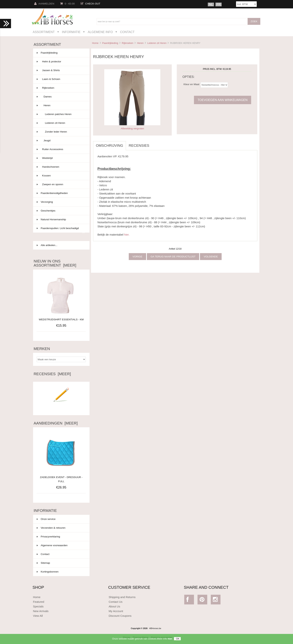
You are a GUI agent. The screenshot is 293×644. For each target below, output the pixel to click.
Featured (38, 602)
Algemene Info (100, 32)
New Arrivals (41, 611)
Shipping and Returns (122, 597)
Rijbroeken (128, 43)
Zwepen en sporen (61, 184)
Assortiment (44, 32)
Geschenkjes (61, 211)
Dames (61, 97)
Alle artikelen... (47, 245)
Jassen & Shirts (61, 70)
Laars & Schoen (61, 79)
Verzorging (61, 202)
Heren (140, 43)
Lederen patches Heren (61, 114)
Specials (38, 606)
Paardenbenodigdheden (61, 193)
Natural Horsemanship (61, 220)
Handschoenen (61, 167)
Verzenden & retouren (51, 528)
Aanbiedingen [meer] (56, 423)
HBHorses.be (155, 628)
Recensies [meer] (52, 374)
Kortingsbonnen (48, 572)
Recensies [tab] (139, 146)
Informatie (71, 32)
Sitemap (43, 563)
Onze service (46, 519)
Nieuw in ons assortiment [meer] (55, 263)
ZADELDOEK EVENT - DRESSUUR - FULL (61, 477)
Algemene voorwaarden (52, 545)
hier (170, 640)
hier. (127, 235)
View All (38, 616)
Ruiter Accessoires (61, 149)
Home (95, 43)
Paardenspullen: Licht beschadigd (61, 230)
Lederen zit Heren (157, 43)
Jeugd (61, 141)
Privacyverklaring (48, 537)
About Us (114, 606)
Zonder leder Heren (61, 132)
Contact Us (115, 602)
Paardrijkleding (110, 43)
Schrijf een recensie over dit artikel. (61, 407)
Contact (127, 32)
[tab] (155, 144)
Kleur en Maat (191, 84)
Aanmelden (44, 4)
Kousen (61, 176)
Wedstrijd (61, 158)
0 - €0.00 (67, 4)
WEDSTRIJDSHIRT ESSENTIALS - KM (61, 319)
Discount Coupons (120, 616)
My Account (116, 611)
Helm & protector (61, 62)
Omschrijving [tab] (110, 146)
